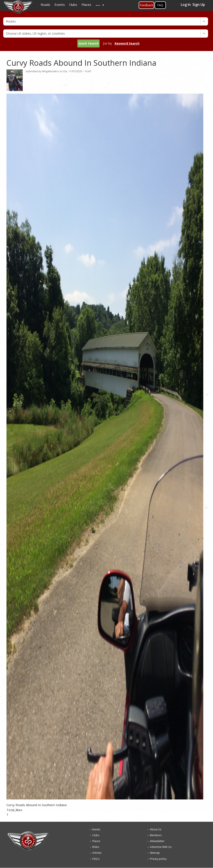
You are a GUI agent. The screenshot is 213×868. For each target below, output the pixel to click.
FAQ (160, 5)
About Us (156, 829)
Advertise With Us (161, 847)
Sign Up (199, 5)
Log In (186, 5)
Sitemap (155, 853)
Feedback (146, 5)
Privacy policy (158, 859)
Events (96, 829)
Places (96, 841)
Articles (97, 853)
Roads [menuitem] (45, 5)
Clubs (96, 835)
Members (156, 835)
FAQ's (96, 859)
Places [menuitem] (86, 5)
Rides (96, 847)
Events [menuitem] (60, 5)
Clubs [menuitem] (73, 5)
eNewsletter (157, 841)
